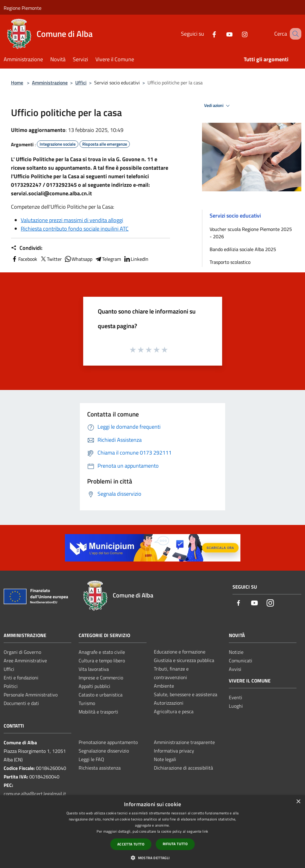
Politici (11, 686)
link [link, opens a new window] (205, 831)
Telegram (108, 259)
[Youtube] (222, 34)
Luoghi (236, 706)
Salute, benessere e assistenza (186, 694)
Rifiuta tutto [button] (175, 844)
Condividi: (27, 248)
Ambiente (164, 686)
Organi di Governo (22, 652)
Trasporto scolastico (230, 262)
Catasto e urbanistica (101, 695)
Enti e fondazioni (21, 678)
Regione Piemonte (23, 8)
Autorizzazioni (169, 703)
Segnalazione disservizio (104, 751)
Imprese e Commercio (101, 678)
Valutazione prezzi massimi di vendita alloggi (72, 220)
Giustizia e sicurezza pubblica (184, 660)
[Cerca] (294, 34)
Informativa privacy (174, 751)
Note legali (165, 759)
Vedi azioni (218, 106)
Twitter (51, 259)
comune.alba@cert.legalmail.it (35, 794)
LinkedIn (136, 259)
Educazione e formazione (180, 652)
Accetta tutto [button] (131, 844)
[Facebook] (207, 34)
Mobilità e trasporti (98, 712)
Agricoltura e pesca (174, 711)
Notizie (236, 652)
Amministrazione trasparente (184, 742)
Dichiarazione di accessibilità (183, 768)
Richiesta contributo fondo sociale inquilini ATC (75, 229)
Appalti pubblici (94, 686)
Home (17, 83)
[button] (152, 858)
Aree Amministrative (25, 661)
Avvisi (235, 669)
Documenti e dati (21, 703)
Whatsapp (78, 259)
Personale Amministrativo (31, 695)
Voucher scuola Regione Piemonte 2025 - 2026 (251, 233)
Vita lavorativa (94, 669)
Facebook (24, 259)
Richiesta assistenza (100, 768)
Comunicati (241, 661)
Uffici (81, 83)
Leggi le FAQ (91, 759)
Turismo (87, 703)
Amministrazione (50, 83)
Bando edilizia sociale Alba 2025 (243, 249)
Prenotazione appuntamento (108, 742)
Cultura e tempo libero (102, 661)
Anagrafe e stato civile (102, 652)
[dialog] (152, 832)
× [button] (298, 802)
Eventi (236, 697)
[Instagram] (237, 34)
